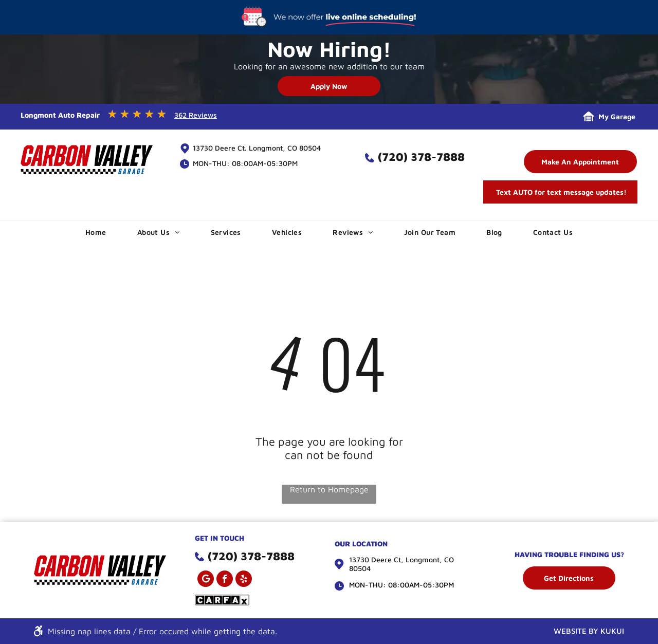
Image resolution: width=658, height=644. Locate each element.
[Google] (206, 580)
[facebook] (225, 580)
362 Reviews (196, 115)
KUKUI (612, 631)
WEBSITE (570, 631)
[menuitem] (96, 232)
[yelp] (244, 580)
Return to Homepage (329, 489)
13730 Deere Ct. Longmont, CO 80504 (257, 148)
